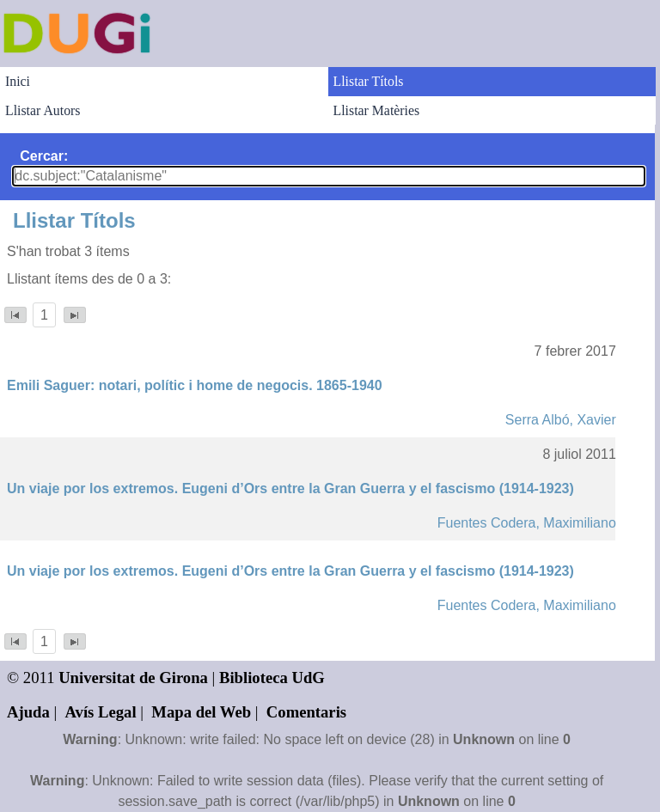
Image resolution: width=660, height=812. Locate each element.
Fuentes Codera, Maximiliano (527, 523)
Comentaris (306, 712)
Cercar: (44, 156)
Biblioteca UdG (272, 678)
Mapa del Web (201, 712)
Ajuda (28, 712)
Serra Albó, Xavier (561, 420)
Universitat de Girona (133, 678)
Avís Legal (101, 712)
